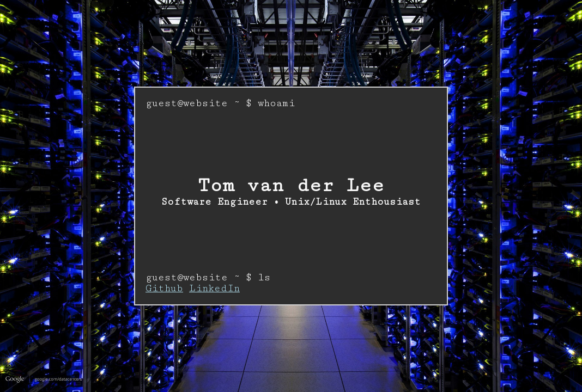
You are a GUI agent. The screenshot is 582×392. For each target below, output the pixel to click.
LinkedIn (214, 289)
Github (164, 289)
